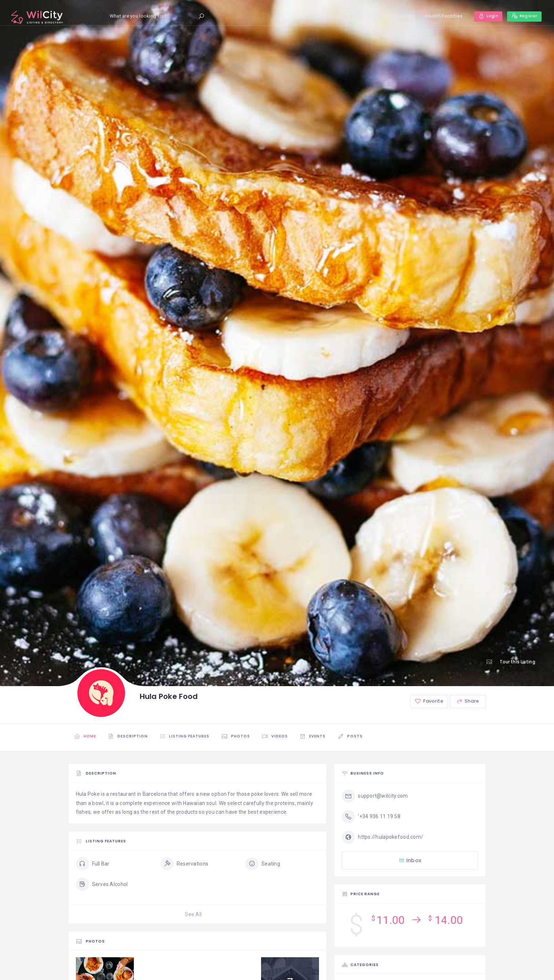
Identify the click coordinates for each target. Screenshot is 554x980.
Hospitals (401, 16)
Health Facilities (441, 16)
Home (372, 16)
